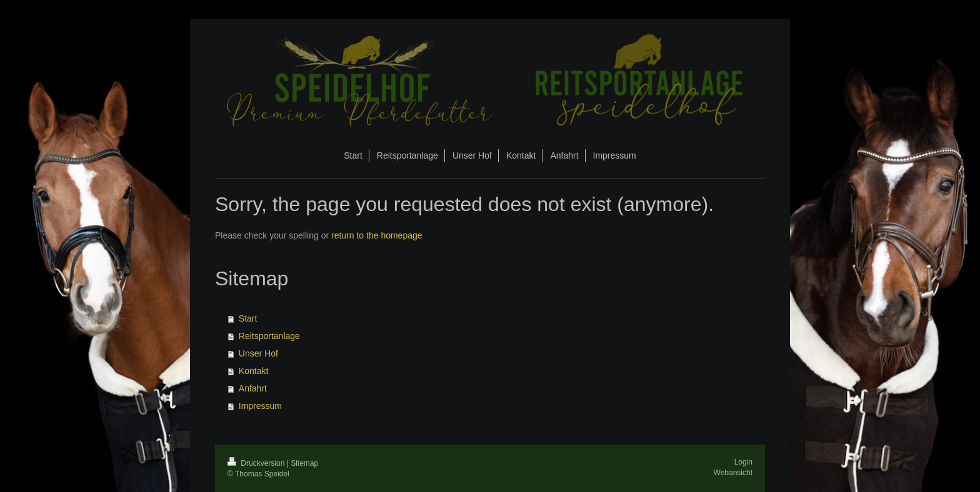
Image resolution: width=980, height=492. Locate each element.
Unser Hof (258, 353)
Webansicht (733, 473)
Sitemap (304, 463)
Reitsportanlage (269, 336)
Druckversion (257, 463)
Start (248, 318)
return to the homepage (377, 235)
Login (743, 462)
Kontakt (253, 371)
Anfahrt (253, 388)
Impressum (260, 406)
